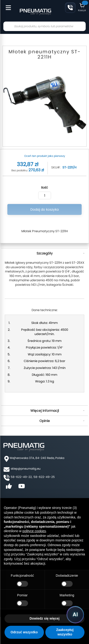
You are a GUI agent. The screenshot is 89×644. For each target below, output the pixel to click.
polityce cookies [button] (34, 531)
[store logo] (35, 11)
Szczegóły (45, 253)
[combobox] (44, 26)
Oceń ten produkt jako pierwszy (45, 156)
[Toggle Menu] (6, 5)
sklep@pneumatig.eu (26, 469)
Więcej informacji (45, 411)
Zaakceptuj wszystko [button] (65, 632)
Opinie (45, 421)
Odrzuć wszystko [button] (24, 632)
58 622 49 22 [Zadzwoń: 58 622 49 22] (70, 8)
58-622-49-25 (44, 477)
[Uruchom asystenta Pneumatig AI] (75, 615)
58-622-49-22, (21, 477)
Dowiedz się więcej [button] (44, 618)
